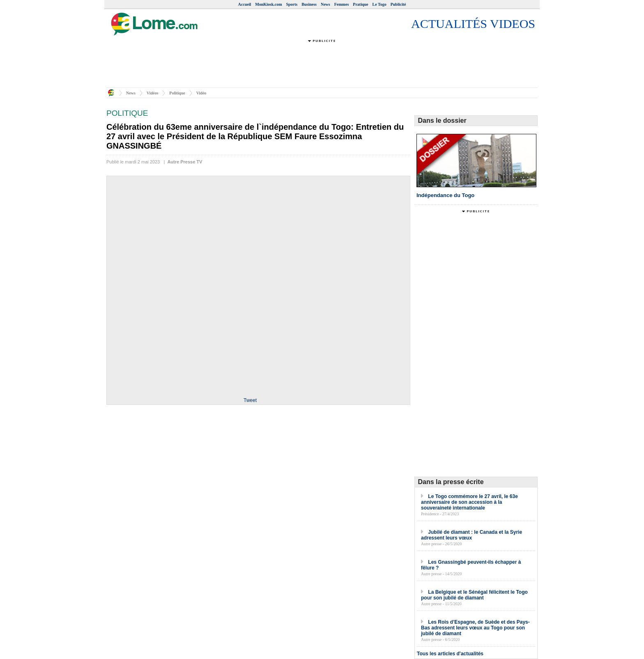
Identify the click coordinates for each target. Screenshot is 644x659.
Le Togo (379, 4)
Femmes (342, 4)
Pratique (360, 4)
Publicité (398, 4)
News (325, 4)
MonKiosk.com (268, 4)
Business (309, 4)
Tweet (250, 400)
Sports (292, 4)
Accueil (245, 4)
